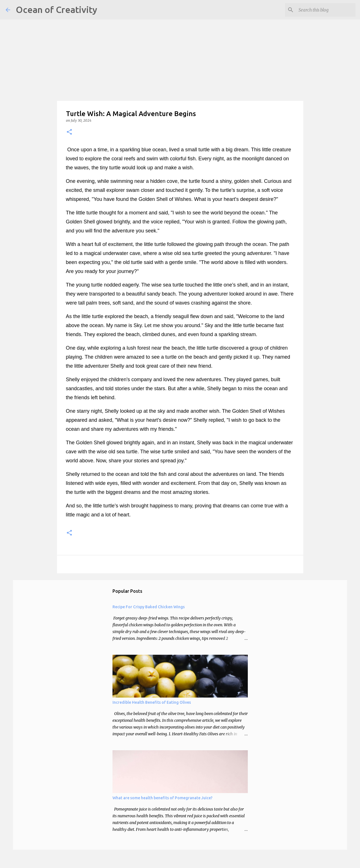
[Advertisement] (169, 39)
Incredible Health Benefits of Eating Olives (152, 702)
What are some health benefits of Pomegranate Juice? (163, 798)
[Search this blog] (326, 10)
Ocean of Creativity (57, 10)
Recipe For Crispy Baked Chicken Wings (149, 607)
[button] (69, 132)
